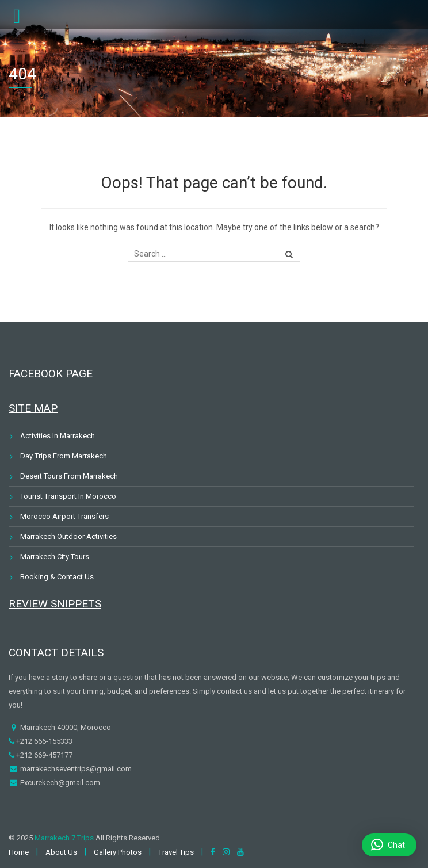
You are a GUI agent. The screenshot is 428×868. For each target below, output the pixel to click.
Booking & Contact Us (57, 577)
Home (19, 852)
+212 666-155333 (43, 741)
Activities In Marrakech (58, 436)
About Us (61, 852)
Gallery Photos (118, 852)
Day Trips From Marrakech (64, 456)
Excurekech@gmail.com (59, 783)
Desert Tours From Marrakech (69, 476)
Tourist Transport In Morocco (68, 496)
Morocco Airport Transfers (64, 516)
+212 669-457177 (43, 755)
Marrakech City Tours (55, 557)
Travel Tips (176, 852)
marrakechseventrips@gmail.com (75, 769)
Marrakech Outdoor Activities (68, 536)
